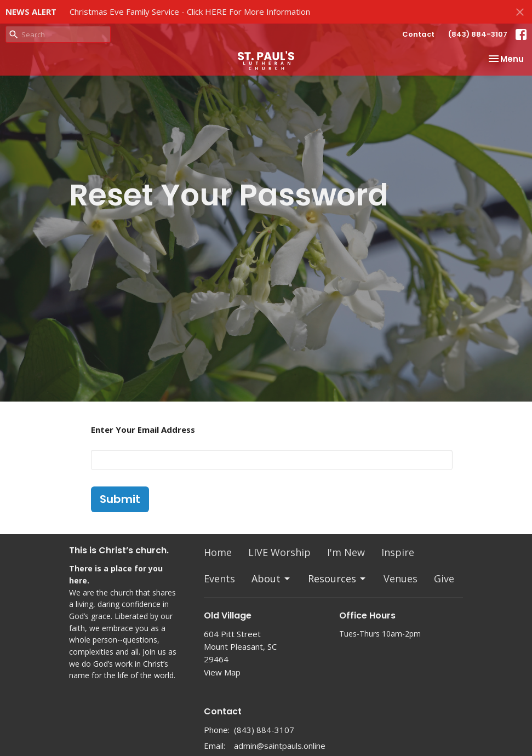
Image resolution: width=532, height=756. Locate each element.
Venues (401, 579)
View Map (222, 672)
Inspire (398, 552)
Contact (418, 34)
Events (219, 579)
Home (218, 552)
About (271, 579)
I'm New (346, 552)
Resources (337, 579)
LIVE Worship (279, 552)
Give (444, 579)
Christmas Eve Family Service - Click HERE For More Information (190, 12)
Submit (120, 499)
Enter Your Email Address (143, 429)
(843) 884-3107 (478, 34)
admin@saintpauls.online (280, 746)
